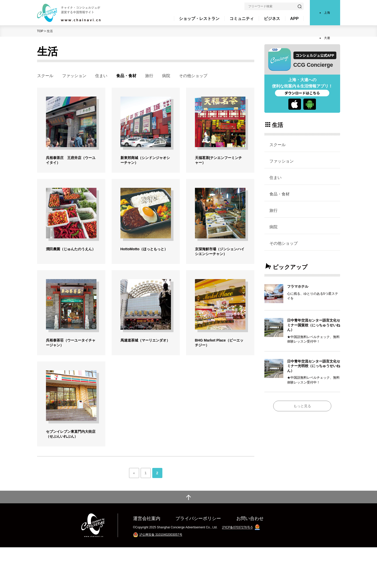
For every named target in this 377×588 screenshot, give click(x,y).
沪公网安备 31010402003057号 (161, 575)
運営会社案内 (147, 559)
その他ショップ (193, 76)
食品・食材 (280, 194)
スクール (45, 76)
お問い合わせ (250, 559)
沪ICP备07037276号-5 (237, 568)
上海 (327, 13)
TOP (40, 31)
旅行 (149, 76)
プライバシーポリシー (198, 559)
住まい (101, 76)
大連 (327, 38)
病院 (166, 76)
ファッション (74, 76)
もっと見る (302, 406)
